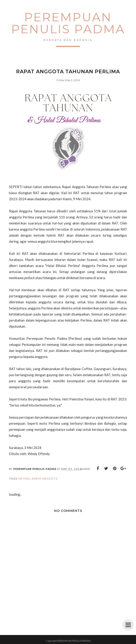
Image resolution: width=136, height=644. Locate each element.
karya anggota (45, 479)
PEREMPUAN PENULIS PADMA (68, 23)
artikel (25, 479)
